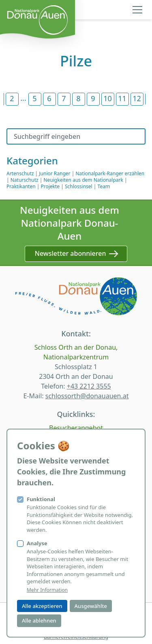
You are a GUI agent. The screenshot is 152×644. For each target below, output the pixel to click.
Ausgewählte (91, 606)
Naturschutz (25, 180)
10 (108, 98)
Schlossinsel (79, 186)
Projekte (50, 186)
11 (122, 98)
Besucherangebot (76, 428)
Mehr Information (47, 590)
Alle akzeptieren (42, 606)
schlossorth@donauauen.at (87, 396)
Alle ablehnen (39, 621)
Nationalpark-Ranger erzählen (110, 173)
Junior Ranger (55, 173)
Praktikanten (21, 186)
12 (137, 98)
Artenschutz (20, 173)
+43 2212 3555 (89, 386)
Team (104, 186)
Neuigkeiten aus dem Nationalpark (83, 180)
